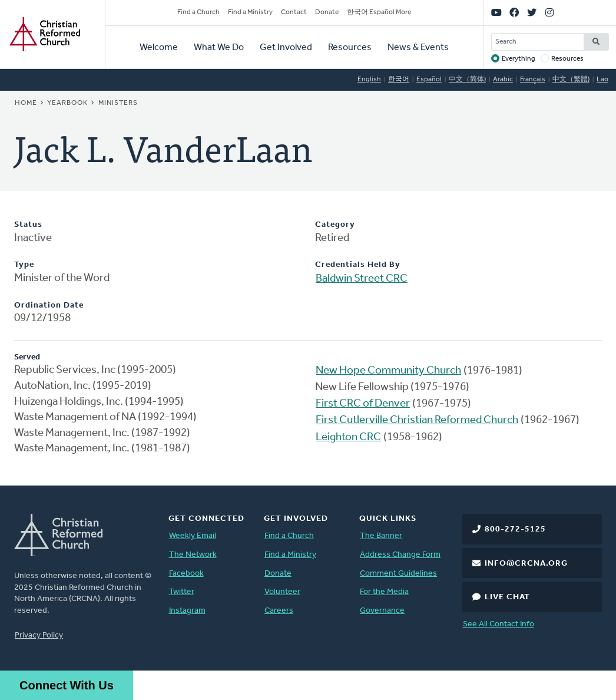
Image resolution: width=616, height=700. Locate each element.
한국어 (399, 80)
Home (26, 103)
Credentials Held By (358, 265)
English (369, 80)
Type (24, 265)
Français (533, 80)
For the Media (384, 592)
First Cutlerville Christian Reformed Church (417, 420)
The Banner (381, 536)
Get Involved (286, 48)
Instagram (187, 611)
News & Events (418, 48)
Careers (279, 611)
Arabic (503, 80)
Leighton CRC (348, 437)
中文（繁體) (571, 80)
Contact (294, 12)
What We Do (219, 48)
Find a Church (198, 12)
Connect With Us (67, 685)
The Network (193, 555)
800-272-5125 (515, 529)
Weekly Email (193, 536)
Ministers (118, 103)
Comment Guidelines (398, 574)
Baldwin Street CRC (362, 279)
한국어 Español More (379, 12)
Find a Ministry (250, 12)
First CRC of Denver (363, 404)
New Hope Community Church (388, 371)
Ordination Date (49, 306)
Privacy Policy (39, 635)
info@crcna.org (526, 564)
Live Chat (507, 597)
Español (429, 80)
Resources (350, 48)
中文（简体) (467, 80)
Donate (327, 12)
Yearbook (67, 103)
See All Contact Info (499, 624)
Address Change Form (400, 555)
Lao (602, 80)
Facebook (186, 574)
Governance (382, 611)
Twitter (182, 592)
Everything (519, 59)
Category (335, 225)
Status (28, 225)
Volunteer (282, 592)
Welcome (159, 48)
